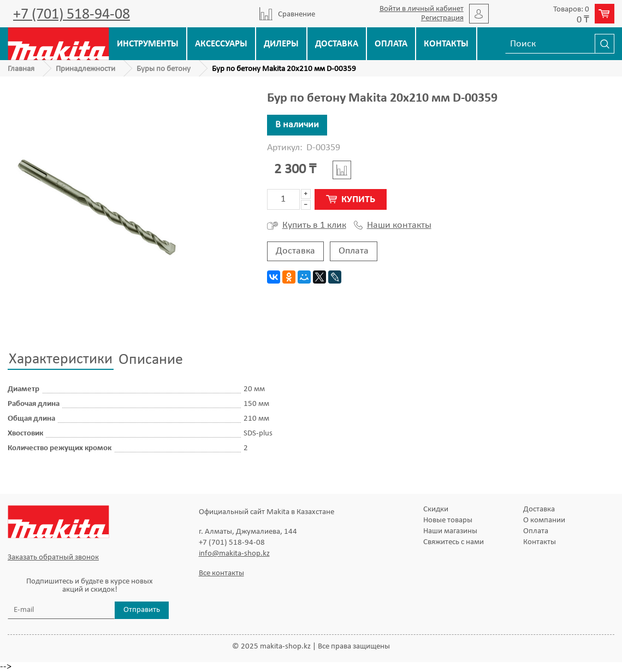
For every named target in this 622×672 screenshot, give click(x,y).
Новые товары (448, 520)
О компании (544, 520)
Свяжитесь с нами (454, 542)
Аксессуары (221, 44)
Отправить (142, 610)
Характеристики (61, 359)
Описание (151, 360)
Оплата (391, 44)
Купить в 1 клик (307, 226)
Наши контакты (393, 226)
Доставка (337, 44)
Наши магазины (450, 531)
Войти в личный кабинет (422, 9)
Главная (21, 69)
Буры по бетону (164, 69)
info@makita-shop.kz (234, 554)
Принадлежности (85, 69)
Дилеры (281, 44)
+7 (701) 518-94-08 (72, 15)
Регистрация (442, 18)
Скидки (436, 509)
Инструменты (148, 44)
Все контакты (221, 573)
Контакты (446, 44)
